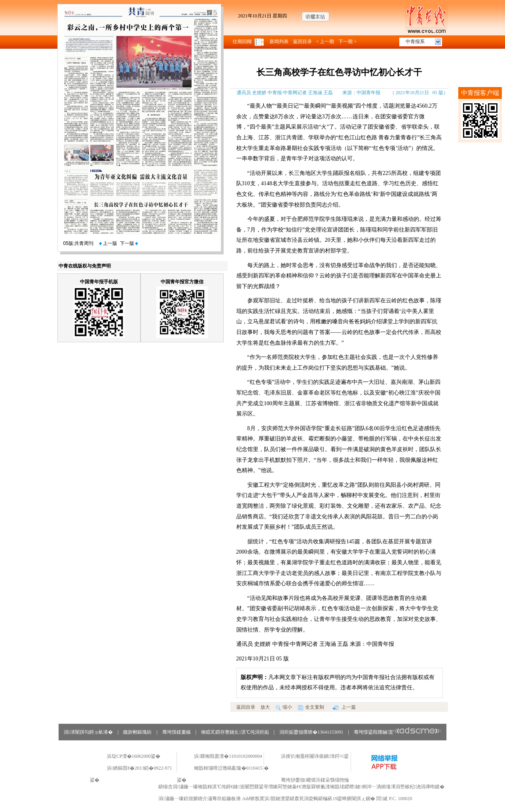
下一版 (129, 243)
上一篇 (344, 707)
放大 (265, 707)
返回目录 (302, 42)
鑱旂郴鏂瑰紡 (137, 732)
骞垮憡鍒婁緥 (177, 732)
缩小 (284, 707)
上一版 (108, 243)
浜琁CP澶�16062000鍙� (134, 756)
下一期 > (347, 42)
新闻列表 (279, 42)
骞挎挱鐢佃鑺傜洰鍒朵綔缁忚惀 (315, 780)
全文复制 (311, 707)
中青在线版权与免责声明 (85, 266)
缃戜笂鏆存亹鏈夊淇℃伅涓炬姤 (235, 732)
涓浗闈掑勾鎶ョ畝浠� (88, 732)
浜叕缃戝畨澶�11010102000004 (228, 756)
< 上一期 (325, 42)
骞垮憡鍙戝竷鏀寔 (398, 732)
